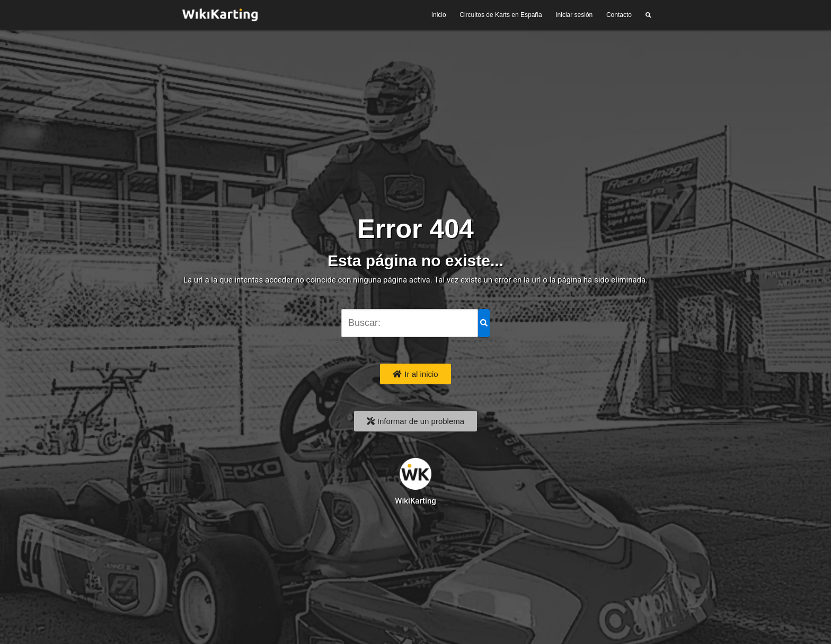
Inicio (439, 15)
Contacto (619, 15)
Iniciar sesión (574, 15)
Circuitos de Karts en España (501, 15)
